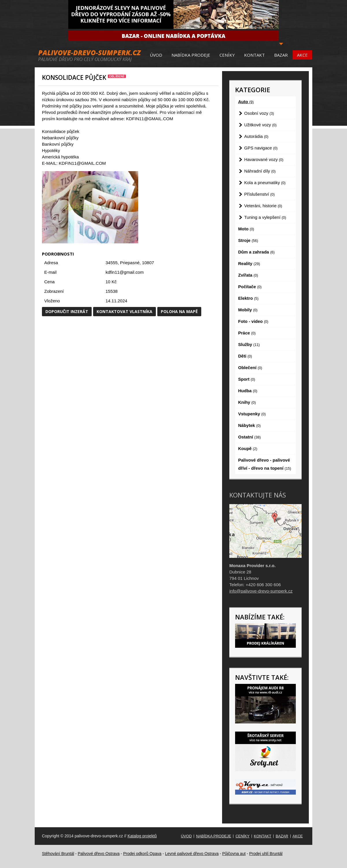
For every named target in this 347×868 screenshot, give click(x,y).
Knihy (247, 402)
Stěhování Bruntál (58, 854)
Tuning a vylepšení (265, 217)
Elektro (248, 298)
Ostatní (250, 437)
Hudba (248, 391)
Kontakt (254, 55)
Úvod (156, 55)
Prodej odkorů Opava (142, 854)
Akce (302, 55)
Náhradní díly (260, 171)
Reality (249, 263)
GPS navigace (261, 148)
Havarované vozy (264, 159)
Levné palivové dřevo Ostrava (192, 854)
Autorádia (256, 136)
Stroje (248, 240)
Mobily (248, 310)
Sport (247, 379)
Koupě (248, 448)
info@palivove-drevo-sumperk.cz (261, 591)
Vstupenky (252, 414)
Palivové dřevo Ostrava (99, 854)
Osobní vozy (259, 113)
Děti (245, 356)
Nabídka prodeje (191, 55)
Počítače (250, 287)
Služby (249, 344)
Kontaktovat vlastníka (124, 311)
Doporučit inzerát (67, 311)
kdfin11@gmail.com (125, 272)
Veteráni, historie (263, 206)
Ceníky (227, 55)
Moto (246, 229)
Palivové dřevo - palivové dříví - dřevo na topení (265, 464)
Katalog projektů (142, 836)
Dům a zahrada (256, 252)
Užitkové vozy (261, 125)
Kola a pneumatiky (265, 183)
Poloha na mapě (179, 311)
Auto (246, 102)
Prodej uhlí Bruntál (266, 854)
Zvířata (248, 275)
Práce (247, 333)
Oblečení (250, 368)
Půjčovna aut (234, 854)
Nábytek (250, 425)
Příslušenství (260, 194)
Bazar (281, 55)
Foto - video (253, 321)
